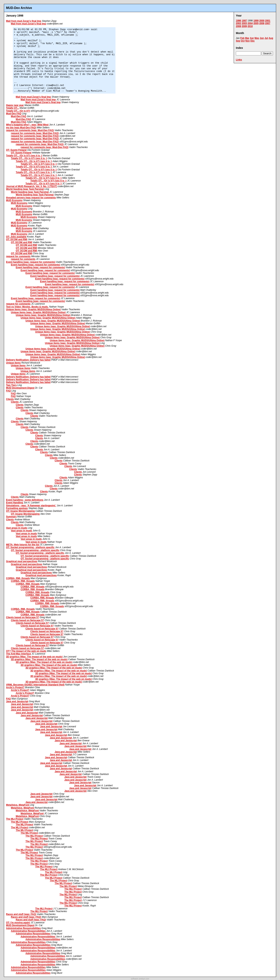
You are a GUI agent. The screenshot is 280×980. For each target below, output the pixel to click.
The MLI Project (15, 819)
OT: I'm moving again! (18, 923)
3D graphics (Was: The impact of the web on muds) (34, 657)
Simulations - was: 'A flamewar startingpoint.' (31, 506)
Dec (253, 41)
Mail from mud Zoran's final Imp (24, 21)
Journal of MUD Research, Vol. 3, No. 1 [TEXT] (31, 186)
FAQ (8, 391)
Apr (252, 38)
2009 (244, 26)
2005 (256, 23)
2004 (250, 23)
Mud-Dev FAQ (14, 114)
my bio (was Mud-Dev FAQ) (21, 128)
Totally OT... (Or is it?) (18, 111)
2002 (238, 23)
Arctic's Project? (15, 687)
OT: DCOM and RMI (17, 239)
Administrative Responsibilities (23, 928)
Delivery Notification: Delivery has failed (28, 360)
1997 (244, 21)
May (257, 38)
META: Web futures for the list (23, 545)
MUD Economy (14, 200)
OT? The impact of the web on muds (26, 651)
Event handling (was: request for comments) (31, 262)
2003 (244, 23)
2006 (262, 23)
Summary (11, 517)
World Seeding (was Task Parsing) (25, 189)
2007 (268, 23)
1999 (256, 21)
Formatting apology (17, 508)
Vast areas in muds (17, 528)
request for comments (18, 256)
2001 (268, 21)
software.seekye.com (140, 979)
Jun (262, 38)
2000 (262, 21)
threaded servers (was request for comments (31, 198)
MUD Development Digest (20, 388)
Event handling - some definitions (25, 500)
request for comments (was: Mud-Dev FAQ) (30, 130)
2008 (238, 26)
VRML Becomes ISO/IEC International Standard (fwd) (35, 685)
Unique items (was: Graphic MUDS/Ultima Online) (33, 309)
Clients (10, 399)
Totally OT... (12, 108)
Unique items (13, 363)
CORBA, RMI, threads (18, 578)
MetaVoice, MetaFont (17, 805)
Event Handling (14, 503)
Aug (271, 38)
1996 (238, 21)
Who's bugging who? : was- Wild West (27, 125)
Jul (266, 38)
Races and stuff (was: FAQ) (21, 914)
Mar (247, 38)
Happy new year (15, 105)
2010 (250, 26)
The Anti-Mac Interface (18, 654)
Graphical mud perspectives (22, 561)
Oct (243, 41)
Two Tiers (11, 385)
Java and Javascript (17, 701)
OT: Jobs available (16, 237)
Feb (242, 38)
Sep (238, 41)
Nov (248, 41)
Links (239, 60)
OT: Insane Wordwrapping (20, 511)
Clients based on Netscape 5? (23, 617)
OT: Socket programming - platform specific (30, 547)
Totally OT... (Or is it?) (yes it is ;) (24, 156)
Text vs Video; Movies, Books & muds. (27, 307)
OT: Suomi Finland (16, 150)
